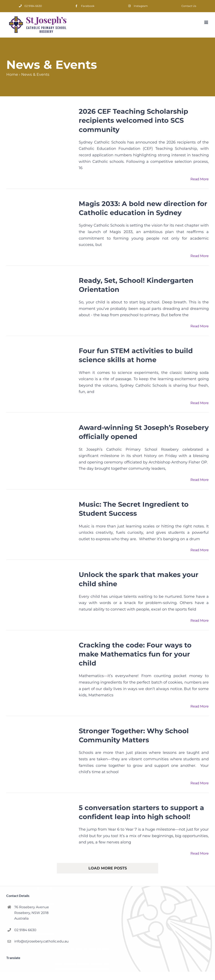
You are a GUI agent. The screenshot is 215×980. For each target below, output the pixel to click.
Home (12, 74)
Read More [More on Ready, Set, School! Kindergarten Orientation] (200, 326)
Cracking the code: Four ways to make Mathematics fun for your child (135, 654)
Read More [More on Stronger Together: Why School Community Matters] (200, 783)
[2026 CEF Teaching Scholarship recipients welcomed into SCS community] (40, 130)
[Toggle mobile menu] (206, 22)
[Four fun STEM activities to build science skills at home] (40, 369)
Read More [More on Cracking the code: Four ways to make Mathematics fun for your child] (200, 706)
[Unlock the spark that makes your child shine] (40, 592)
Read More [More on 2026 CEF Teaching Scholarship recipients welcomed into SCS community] (200, 179)
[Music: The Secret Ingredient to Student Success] (40, 523)
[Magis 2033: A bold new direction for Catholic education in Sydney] (40, 222)
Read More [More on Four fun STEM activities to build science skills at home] (200, 403)
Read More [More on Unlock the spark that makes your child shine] (200, 620)
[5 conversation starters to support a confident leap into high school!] (40, 826)
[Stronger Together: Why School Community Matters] (40, 749)
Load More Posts (108, 868)
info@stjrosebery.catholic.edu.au (41, 941)
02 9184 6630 (25, 930)
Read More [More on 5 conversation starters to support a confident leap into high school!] (200, 853)
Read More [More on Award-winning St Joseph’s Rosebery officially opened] (200, 480)
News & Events (35, 74)
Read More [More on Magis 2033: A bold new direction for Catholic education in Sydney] (200, 256)
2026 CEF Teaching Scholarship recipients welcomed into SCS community (133, 120)
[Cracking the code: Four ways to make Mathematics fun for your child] (40, 663)
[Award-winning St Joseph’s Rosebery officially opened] (40, 446)
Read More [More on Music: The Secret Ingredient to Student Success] (200, 550)
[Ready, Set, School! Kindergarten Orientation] (40, 299)
